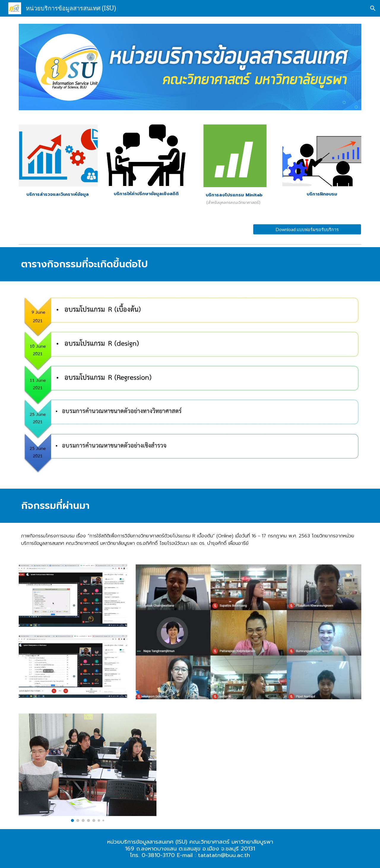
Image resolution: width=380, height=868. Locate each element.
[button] (373, 8)
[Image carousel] (88, 768)
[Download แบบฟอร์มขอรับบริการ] (307, 229)
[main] (58, 194)
